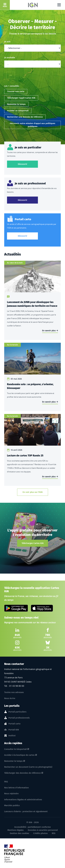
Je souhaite (10, 58)
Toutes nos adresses (14, 692)
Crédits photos (40, 833)
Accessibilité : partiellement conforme (32, 827)
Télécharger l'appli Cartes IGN (21, 98)
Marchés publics (12, 805)
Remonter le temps (16, 104)
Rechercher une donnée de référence (25, 117)
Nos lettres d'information (16, 788)
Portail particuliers (17, 712)
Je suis (7, 42)
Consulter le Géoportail (15, 749)
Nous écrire (10, 698)
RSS (54, 833)
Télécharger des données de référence (22, 773)
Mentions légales (16, 830)
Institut (12, 736)
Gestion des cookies (19, 833)
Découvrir (28, 164)
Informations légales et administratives (23, 800)
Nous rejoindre (11, 794)
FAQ (6, 782)
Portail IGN (14, 730)
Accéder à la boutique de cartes (19, 755)
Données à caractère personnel (43, 830)
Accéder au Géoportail (18, 111)
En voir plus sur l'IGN (33, 492)
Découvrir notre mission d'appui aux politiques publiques (32, 125)
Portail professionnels (19, 718)
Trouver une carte (16, 91)
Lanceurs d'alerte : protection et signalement (26, 811)
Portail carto (14, 724)
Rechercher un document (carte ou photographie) (28, 767)
